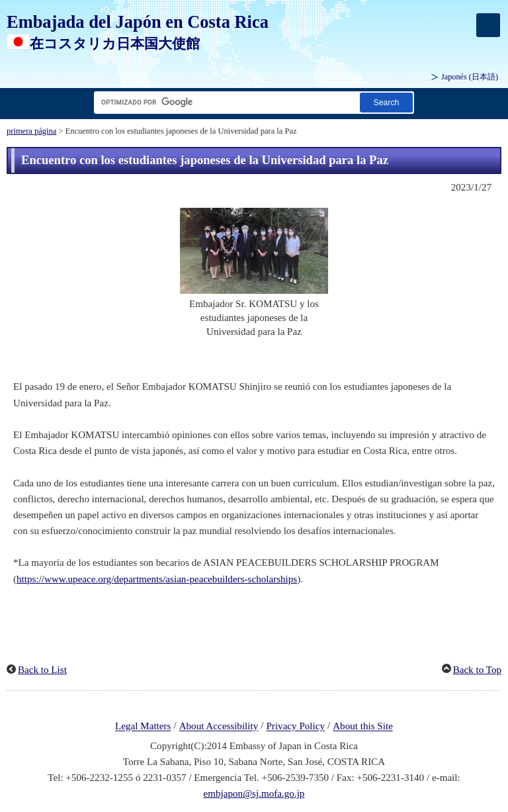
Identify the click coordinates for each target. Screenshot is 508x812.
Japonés (470, 77)
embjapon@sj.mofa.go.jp (254, 793)
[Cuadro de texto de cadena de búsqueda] (224, 102)
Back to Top (477, 670)
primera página (31, 131)
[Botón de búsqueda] (386, 102)
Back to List (42, 670)
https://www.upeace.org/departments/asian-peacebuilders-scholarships (157, 579)
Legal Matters (143, 727)
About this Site (363, 727)
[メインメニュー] (488, 25)
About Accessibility (219, 727)
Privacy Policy (295, 727)
